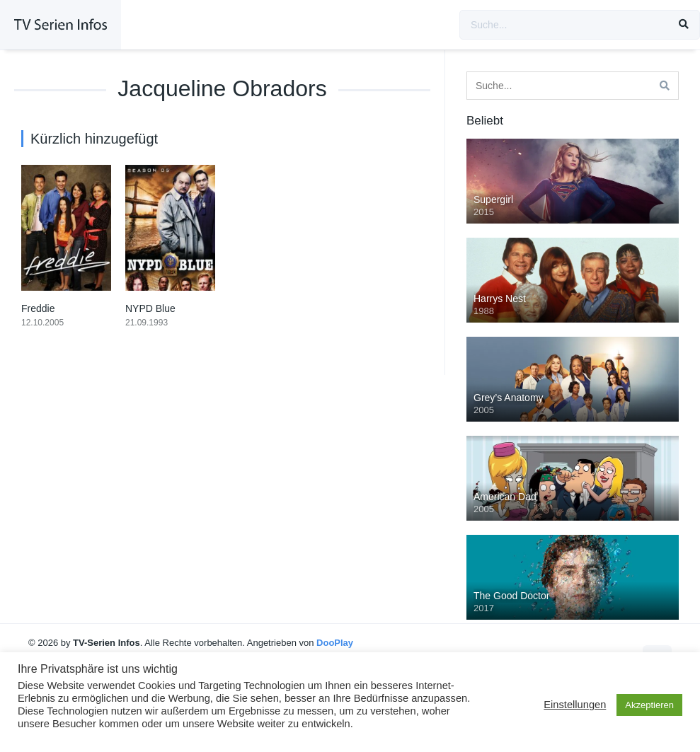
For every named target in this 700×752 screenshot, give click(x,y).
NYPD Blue (150, 308)
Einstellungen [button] (575, 705)
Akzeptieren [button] (649, 705)
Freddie (38, 308)
